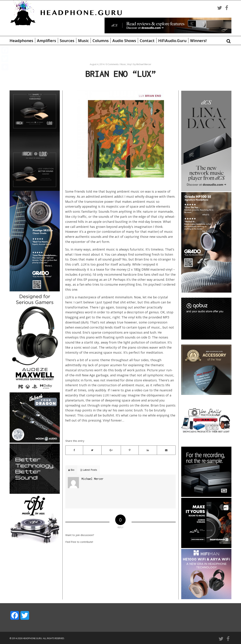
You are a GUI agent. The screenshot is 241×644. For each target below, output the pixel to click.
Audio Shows (124, 40)
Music (83, 40)
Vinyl (130, 64)
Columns (101, 40)
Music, (124, 64)
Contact (147, 40)
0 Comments (112, 64)
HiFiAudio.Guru (172, 40)
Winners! (198, 40)
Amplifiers (47, 40)
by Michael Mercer (142, 64)
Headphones (21, 40)
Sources (67, 40)
